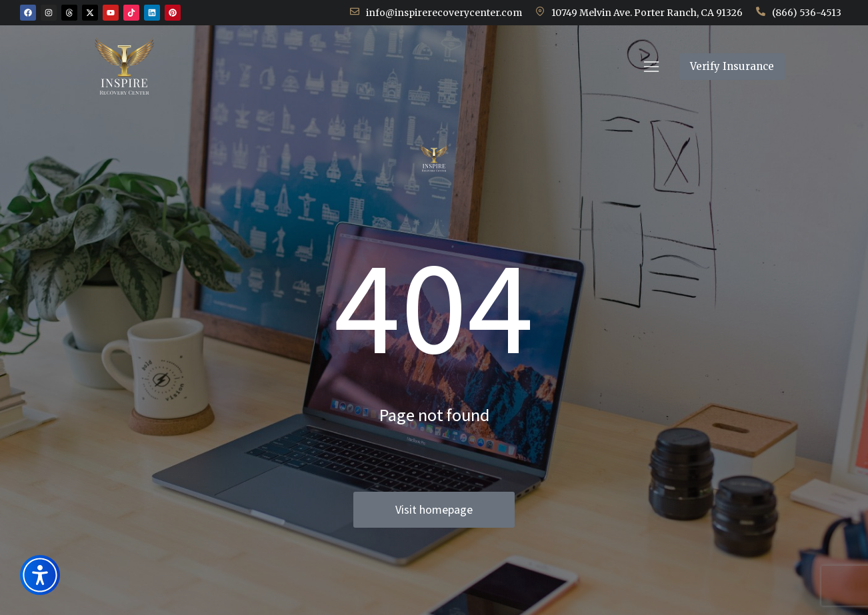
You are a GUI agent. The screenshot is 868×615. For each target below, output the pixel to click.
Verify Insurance (795, 79)
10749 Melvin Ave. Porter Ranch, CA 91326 (647, 13)
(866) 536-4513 (807, 13)
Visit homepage (434, 509)
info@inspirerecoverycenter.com (444, 13)
